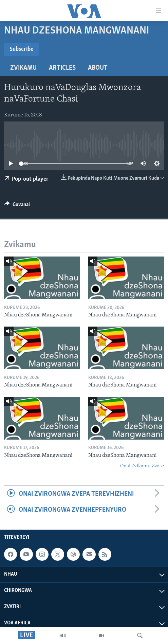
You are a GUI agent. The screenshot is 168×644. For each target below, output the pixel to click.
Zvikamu (23, 68)
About (98, 68)
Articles (62, 68)
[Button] (17, 206)
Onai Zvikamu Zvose (142, 466)
